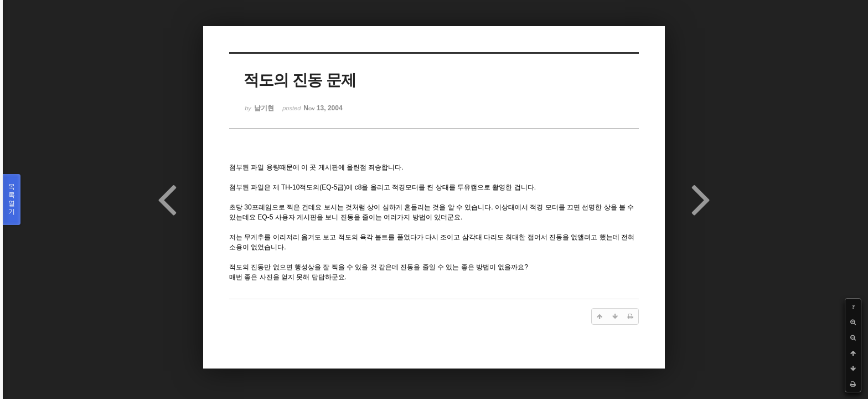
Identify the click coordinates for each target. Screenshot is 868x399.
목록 (12, 199)
